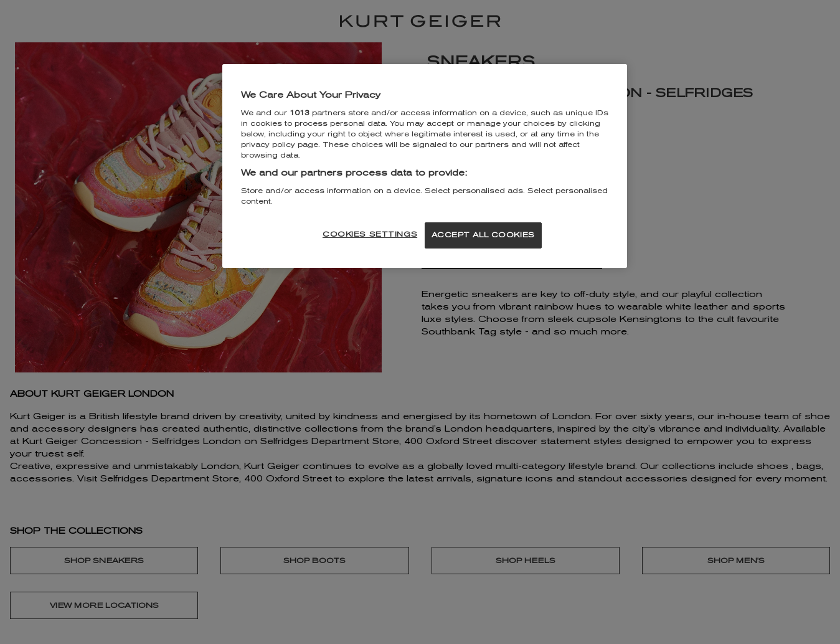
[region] (425, 166)
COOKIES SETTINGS (370, 234)
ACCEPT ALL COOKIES (483, 235)
